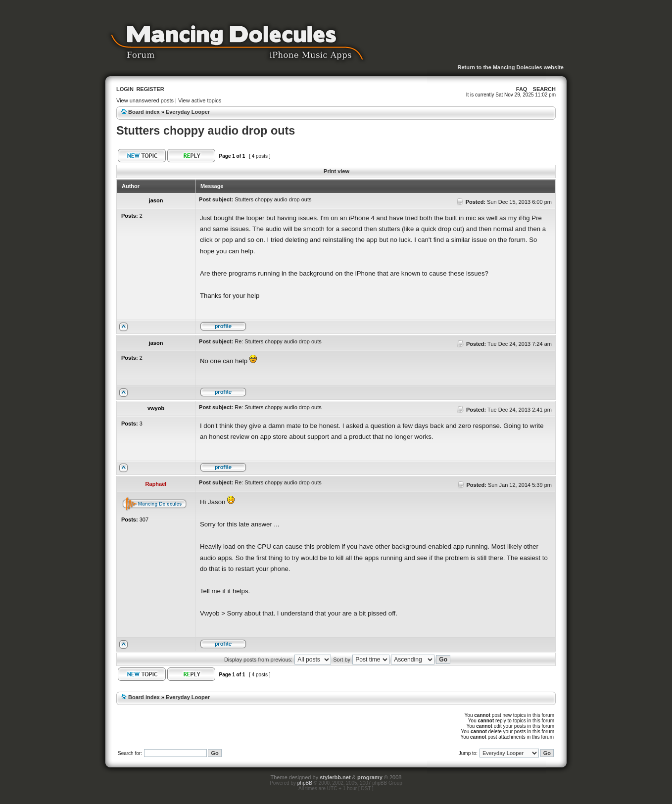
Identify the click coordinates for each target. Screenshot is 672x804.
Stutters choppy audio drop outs (206, 131)
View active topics (200, 100)
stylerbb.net (335, 777)
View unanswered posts (145, 100)
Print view (336, 171)
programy (370, 777)
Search (544, 89)
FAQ (522, 89)
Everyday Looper (188, 112)
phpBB (305, 783)
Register (150, 89)
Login (125, 89)
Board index (144, 112)
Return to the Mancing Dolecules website (510, 67)
